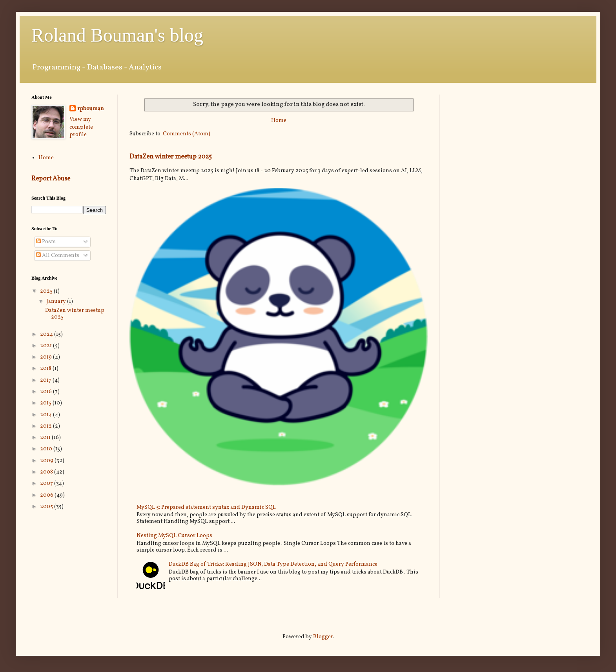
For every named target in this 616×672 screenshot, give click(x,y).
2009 (47, 461)
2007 (47, 484)
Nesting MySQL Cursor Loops (174, 536)
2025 (47, 291)
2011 (46, 438)
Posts (46, 242)
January (57, 301)
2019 (46, 357)
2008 (47, 472)
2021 (46, 346)
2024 (47, 334)
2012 (46, 426)
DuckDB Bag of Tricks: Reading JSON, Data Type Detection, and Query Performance (273, 564)
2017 (46, 380)
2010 (47, 449)
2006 (47, 495)
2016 (46, 392)
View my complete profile (81, 127)
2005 (47, 507)
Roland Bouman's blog (117, 35)
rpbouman (91, 109)
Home (279, 121)
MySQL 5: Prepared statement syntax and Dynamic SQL (206, 507)
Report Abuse (51, 179)
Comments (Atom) (187, 134)
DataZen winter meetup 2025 (171, 157)
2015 (46, 403)
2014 (46, 415)
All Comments (58, 256)
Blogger (323, 637)
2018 (46, 369)
